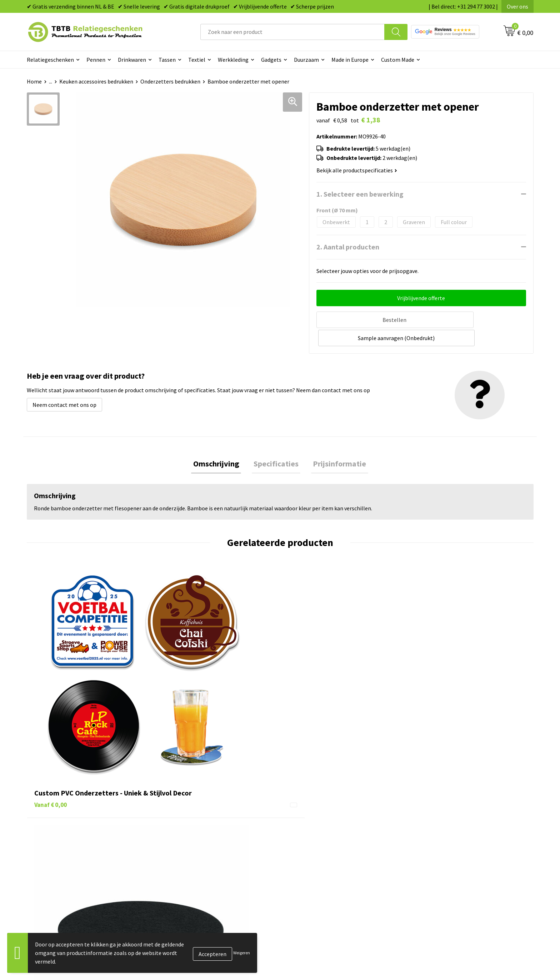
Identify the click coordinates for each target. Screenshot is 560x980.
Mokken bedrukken (312, 849)
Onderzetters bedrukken (170, 81)
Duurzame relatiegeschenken (325, 827)
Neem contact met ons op (64, 385)
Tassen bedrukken (311, 817)
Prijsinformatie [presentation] (336, 444)
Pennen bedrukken (312, 805)
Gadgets (271, 60)
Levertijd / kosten (185, 817)
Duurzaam (306, 60)
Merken (298, 882)
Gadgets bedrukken (312, 838)
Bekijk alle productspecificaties (357, 170)
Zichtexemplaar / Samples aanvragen (209, 871)
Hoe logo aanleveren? (190, 860)
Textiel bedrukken (311, 860)
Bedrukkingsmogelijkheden (197, 838)
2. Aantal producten (348, 247)
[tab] (220, 444)
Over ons (517, 6)
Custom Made (398, 60)
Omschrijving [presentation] (220, 444)
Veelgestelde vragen (188, 805)
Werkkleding (233, 60)
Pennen (96, 60)
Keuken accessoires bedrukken (96, 81)
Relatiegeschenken (50, 60)
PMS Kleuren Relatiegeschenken (203, 849)
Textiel (197, 60)
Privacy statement (437, 849)
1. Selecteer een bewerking (360, 194)
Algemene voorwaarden (444, 871)
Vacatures (427, 817)
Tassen (167, 60)
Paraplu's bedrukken (314, 871)
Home (34, 81)
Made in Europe (350, 60)
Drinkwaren (132, 60)
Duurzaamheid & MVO (189, 882)
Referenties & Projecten (444, 838)
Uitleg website (181, 827)
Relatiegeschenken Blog (445, 827)
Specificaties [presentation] (276, 444)
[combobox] (292, 32)
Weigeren (242, 953)
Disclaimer (428, 860)
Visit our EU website (439, 882)
